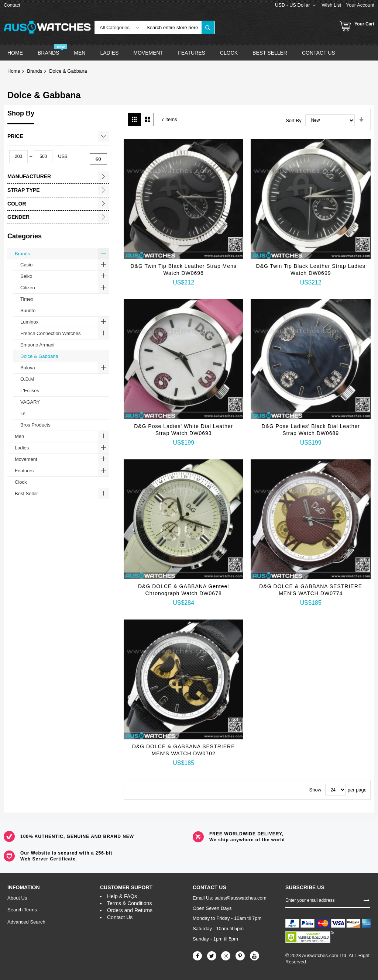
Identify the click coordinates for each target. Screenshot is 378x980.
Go (98, 159)
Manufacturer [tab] (29, 176)
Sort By (294, 120)
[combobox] (172, 27)
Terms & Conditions (129, 903)
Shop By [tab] (21, 113)
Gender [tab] (18, 217)
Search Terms (22, 910)
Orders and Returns (130, 910)
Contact (12, 5)
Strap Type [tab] (24, 190)
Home (14, 71)
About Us (17, 898)
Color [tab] (17, 204)
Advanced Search (26, 922)
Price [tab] (15, 136)
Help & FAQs (122, 896)
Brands (35, 71)
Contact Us (120, 917)
